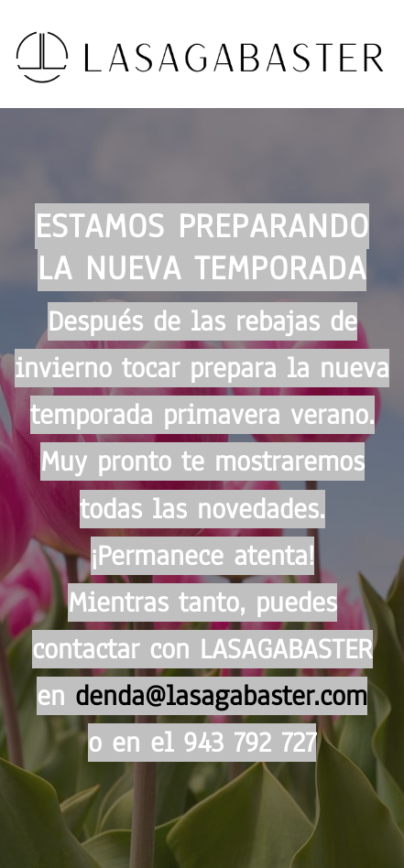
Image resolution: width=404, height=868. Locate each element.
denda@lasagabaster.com (221, 696)
